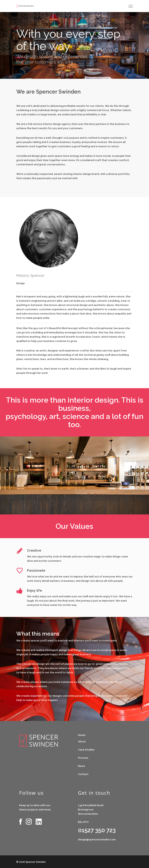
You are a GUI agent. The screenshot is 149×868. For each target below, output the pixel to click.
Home (82, 735)
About (82, 741)
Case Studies (86, 750)
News (81, 766)
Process (83, 758)
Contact (83, 774)
